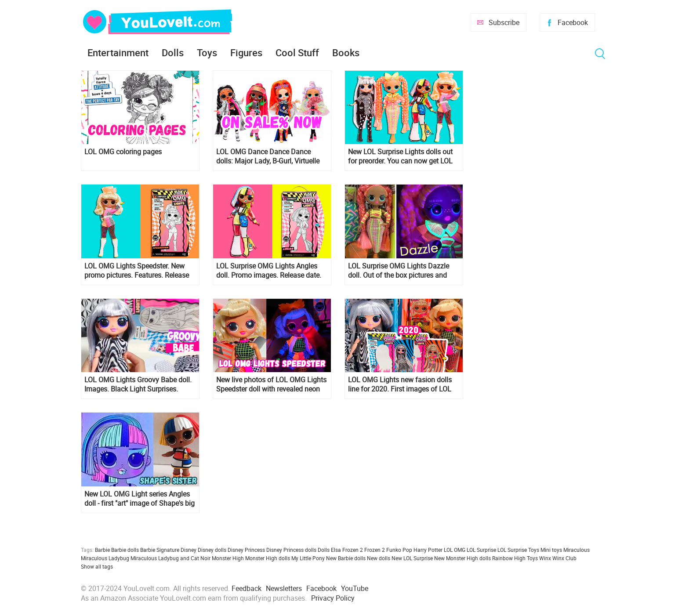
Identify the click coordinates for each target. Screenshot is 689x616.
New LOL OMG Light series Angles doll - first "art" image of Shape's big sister (140, 499)
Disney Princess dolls (291, 550)
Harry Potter (428, 550)
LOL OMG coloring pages (123, 152)
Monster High (228, 558)
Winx (545, 558)
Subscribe (504, 22)
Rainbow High (509, 558)
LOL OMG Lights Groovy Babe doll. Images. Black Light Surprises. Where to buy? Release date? (138, 384)
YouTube (355, 588)
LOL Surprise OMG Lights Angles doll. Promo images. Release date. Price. (269, 271)
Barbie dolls (125, 550)
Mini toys (551, 550)
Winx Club (564, 558)
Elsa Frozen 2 (347, 550)
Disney (189, 550)
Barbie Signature (160, 550)
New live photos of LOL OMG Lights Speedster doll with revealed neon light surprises (271, 384)
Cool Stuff (297, 53)
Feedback (247, 588)
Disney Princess (246, 550)
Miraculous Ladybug (105, 558)
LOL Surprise (481, 550)
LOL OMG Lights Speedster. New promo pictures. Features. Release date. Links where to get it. (137, 271)
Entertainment (118, 53)
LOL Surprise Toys (518, 550)
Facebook (573, 22)
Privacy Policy (333, 598)
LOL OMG (455, 550)
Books (346, 53)
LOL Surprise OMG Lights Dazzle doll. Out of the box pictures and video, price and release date (399, 271)
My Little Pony (308, 558)
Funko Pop (399, 550)
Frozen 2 (375, 550)
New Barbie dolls (346, 558)
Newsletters (284, 588)
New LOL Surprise (412, 558)
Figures (246, 53)
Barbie (102, 550)
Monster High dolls (268, 558)
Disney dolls (212, 550)
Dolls (173, 53)
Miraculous (577, 550)
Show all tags (97, 566)
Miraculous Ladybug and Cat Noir (170, 558)
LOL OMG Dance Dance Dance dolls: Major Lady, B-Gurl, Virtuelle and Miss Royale (268, 156)
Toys (207, 53)
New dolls (379, 558)
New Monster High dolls (462, 558)
